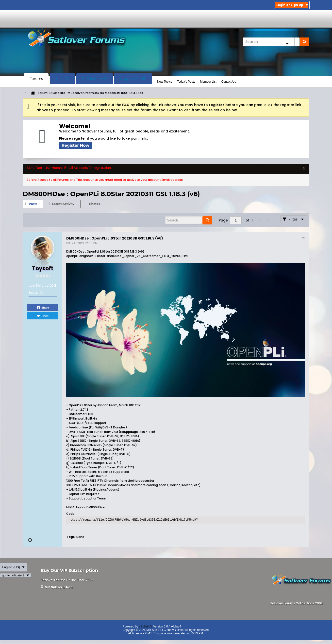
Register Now (75, 145)
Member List (208, 82)
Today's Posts (186, 82)
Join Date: (37, 285)
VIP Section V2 (95, 79)
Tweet (42, 316)
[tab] (33, 204)
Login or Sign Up (292, 5)
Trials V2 (62, 79)
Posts (33, 204)
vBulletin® (146, 626)
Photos (95, 204)
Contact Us (229, 82)
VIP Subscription (57, 587)
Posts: (34, 293)
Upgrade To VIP (133, 79)
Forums (36, 79)
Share (43, 308)
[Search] (271, 42)
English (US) (13, 567)
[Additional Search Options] (287, 44)
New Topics (165, 82)
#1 (303, 238)
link (143, 138)
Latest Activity (63, 204)
